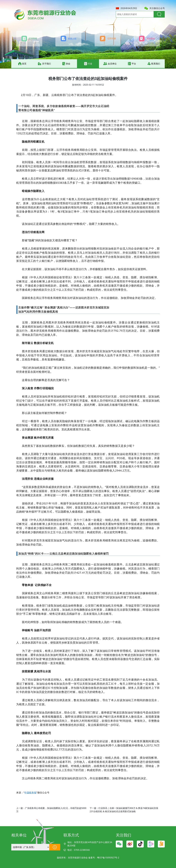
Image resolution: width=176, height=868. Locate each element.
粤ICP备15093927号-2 (108, 858)
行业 (88, 64)
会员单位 (110, 64)
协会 (66, 64)
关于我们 (44, 64)
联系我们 (154, 64)
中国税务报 (30, 793)
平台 (132, 64)
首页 (22, 64)
